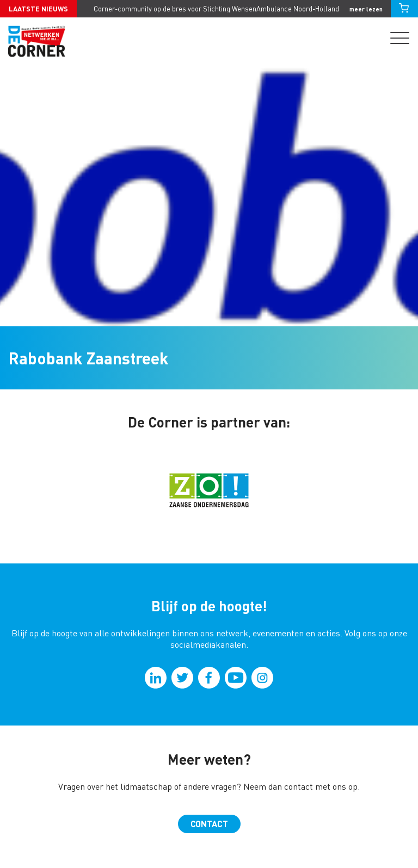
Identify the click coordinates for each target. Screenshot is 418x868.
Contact (209, 824)
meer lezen (366, 9)
